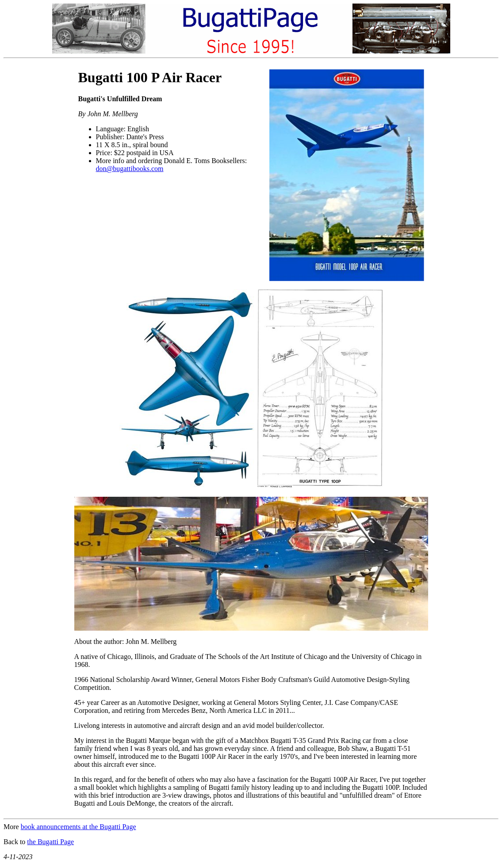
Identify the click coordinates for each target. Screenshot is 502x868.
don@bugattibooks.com (130, 169)
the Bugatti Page (50, 842)
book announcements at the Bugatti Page (79, 827)
